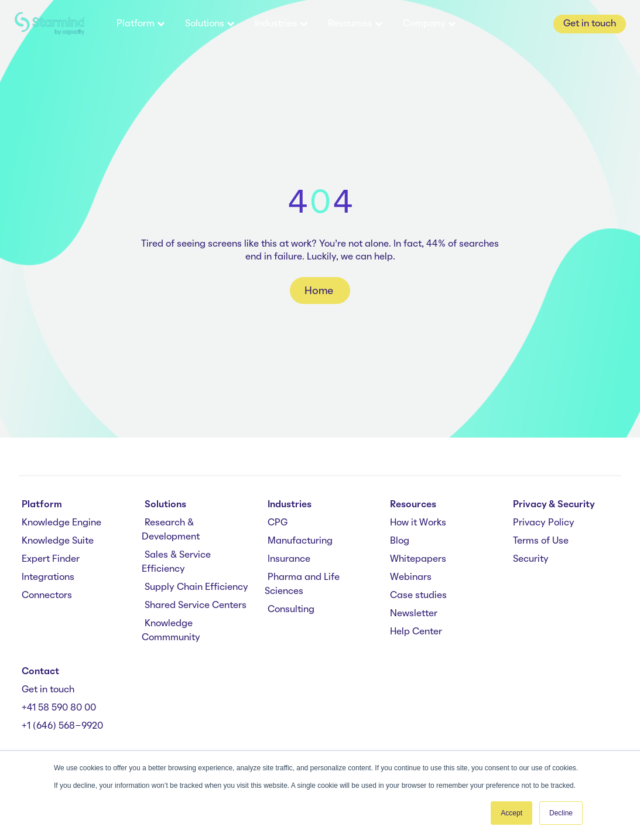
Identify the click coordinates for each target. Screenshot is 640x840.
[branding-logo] (49, 24)
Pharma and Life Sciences (302, 585)
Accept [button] (511, 813)
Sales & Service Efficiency (176, 562)
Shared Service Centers (196, 606)
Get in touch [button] (590, 24)
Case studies (418, 596)
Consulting (291, 610)
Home (320, 291)
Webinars (411, 578)
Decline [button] (561, 813)
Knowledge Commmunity (171, 631)
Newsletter (414, 614)
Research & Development (171, 530)
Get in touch (48, 690)
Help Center (416, 632)
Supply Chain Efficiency (196, 588)
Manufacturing (300, 541)
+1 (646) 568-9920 (62, 726)
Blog (400, 541)
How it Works (418, 523)
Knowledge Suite (58, 541)
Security (531, 559)
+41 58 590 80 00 (59, 708)
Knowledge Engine (61, 523)
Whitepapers (418, 559)
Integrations (48, 578)
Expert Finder (51, 559)
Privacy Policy (544, 523)
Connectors (47, 596)
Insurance (289, 559)
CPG (278, 523)
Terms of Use (541, 541)
